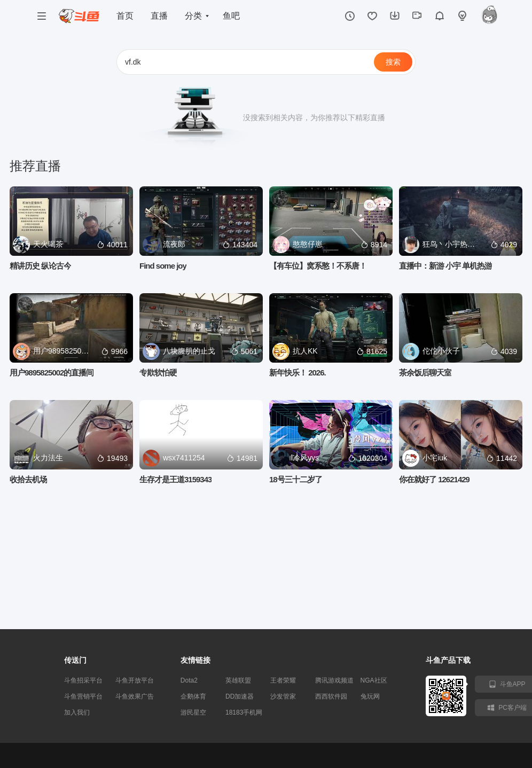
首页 (125, 16)
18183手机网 (244, 712)
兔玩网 (370, 696)
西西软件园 (331, 696)
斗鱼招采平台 (83, 680)
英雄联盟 (238, 680)
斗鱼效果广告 (135, 696)
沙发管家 (283, 696)
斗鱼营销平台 (83, 696)
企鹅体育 (193, 696)
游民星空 (193, 712)
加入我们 (77, 712)
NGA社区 (374, 680)
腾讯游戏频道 (334, 680)
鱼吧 (231, 16)
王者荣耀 (283, 680)
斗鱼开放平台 (135, 680)
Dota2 (189, 680)
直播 (159, 16)
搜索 (393, 62)
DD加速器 (240, 696)
